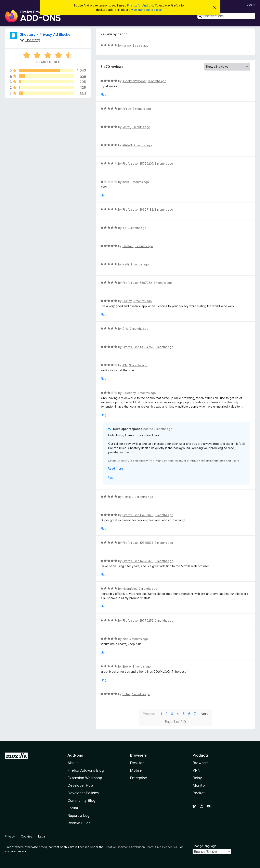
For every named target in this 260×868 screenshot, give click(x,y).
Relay (197, 778)
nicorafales (130, 589)
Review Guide (79, 823)
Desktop (137, 763)
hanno (127, 45)
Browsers (200, 763)
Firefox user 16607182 (138, 209)
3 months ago (157, 81)
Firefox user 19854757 (138, 347)
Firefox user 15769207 (138, 164)
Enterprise (138, 778)
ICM (125, 365)
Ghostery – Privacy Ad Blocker (46, 34)
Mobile (136, 770)
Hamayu (128, 497)
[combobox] (226, 16)
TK (124, 228)
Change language (205, 846)
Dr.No (126, 694)
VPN (196, 770)
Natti (126, 264)
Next (204, 714)
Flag (103, 94)
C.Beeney (129, 393)
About (73, 763)
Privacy (10, 836)
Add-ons (75, 755)
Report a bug (79, 815)
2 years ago (140, 45)
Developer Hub (80, 785)
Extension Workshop (85, 778)
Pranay (127, 301)
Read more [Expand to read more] (115, 468)
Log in (251, 5)
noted (43, 847)
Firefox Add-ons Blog (86, 770)
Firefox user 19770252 (138, 621)
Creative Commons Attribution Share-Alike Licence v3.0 (142, 847)
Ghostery (32, 40)
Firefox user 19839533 (138, 543)
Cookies (27, 836)
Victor (126, 127)
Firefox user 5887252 (137, 283)
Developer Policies (83, 793)
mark (126, 182)
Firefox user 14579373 (138, 561)
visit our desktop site (146, 10)
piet (125, 639)
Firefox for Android (140, 5)
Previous (149, 714)
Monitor (199, 785)
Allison (127, 109)
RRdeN (127, 145)
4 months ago (139, 639)
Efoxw (127, 666)
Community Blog (81, 800)
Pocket (199, 793)
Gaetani (128, 246)
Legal (42, 836)
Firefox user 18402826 (138, 515)
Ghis (125, 329)
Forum (73, 808)
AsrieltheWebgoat (134, 81)
